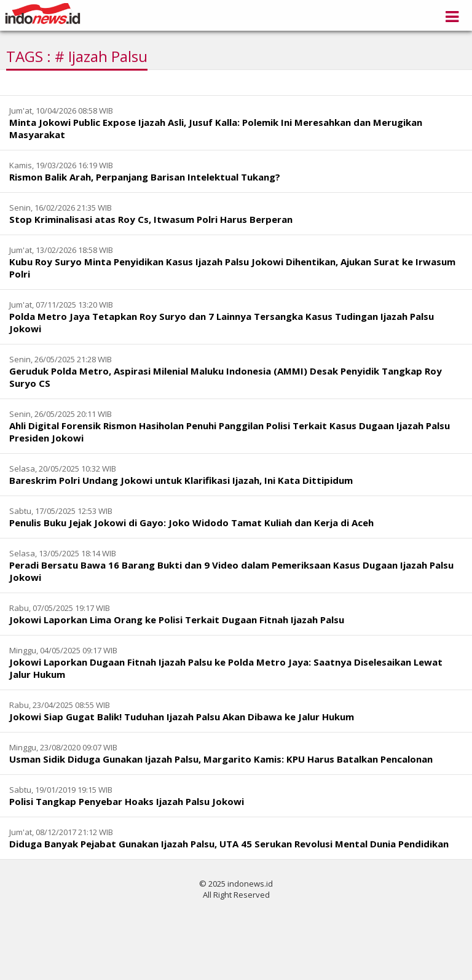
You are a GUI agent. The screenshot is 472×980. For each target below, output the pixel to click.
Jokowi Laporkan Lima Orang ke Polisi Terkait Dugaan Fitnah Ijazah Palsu (177, 620)
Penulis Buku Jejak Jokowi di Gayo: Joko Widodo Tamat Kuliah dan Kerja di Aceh (191, 523)
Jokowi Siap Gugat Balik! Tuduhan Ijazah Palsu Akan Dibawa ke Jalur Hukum (182, 717)
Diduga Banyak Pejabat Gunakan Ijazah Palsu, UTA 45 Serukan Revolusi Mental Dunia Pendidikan (229, 844)
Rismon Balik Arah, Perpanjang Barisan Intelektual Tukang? (145, 177)
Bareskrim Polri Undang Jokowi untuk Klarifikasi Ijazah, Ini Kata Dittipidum (181, 480)
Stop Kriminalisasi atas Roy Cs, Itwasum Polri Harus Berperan (151, 219)
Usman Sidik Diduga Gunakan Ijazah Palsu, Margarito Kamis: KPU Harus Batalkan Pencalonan (221, 759)
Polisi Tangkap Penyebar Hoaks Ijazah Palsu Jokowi (127, 801)
